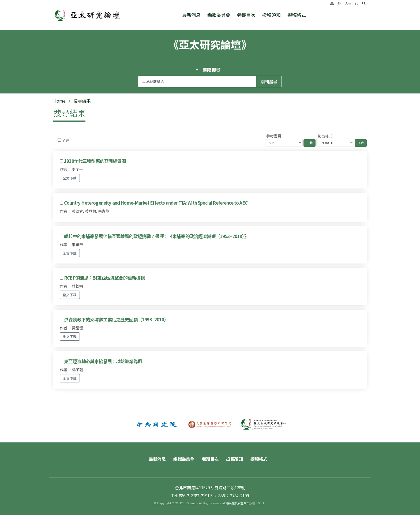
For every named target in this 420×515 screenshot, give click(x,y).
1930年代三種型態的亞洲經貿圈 (95, 161)
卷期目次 (246, 15)
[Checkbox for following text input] (59, 140)
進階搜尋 (211, 70)
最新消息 (191, 15)
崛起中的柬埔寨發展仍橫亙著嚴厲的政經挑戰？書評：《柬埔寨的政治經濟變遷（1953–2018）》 (156, 236)
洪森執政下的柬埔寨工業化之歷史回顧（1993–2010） (116, 319)
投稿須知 (271, 15)
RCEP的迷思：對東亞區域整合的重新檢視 (104, 278)
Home (59, 101)
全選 (66, 140)
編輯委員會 (219, 15)
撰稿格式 (297, 15)
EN (340, 3)
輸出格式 (325, 136)
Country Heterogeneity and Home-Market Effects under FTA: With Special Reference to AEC (156, 203)
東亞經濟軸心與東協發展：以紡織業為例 (103, 361)
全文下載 (70, 178)
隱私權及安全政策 (238, 503)
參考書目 (274, 136)
